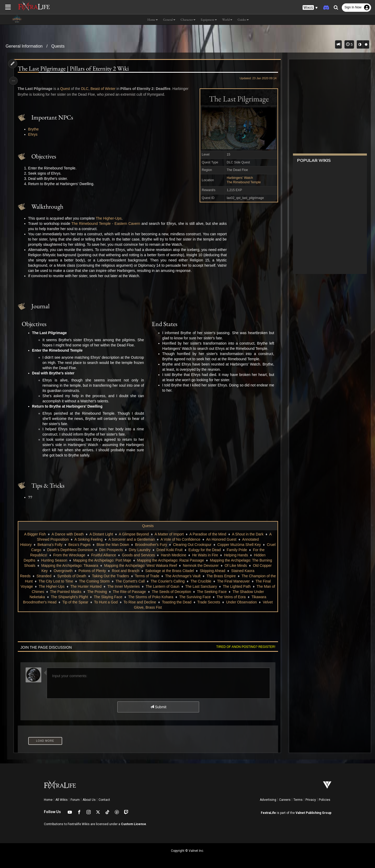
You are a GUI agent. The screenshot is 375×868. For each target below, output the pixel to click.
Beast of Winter (104, 89)
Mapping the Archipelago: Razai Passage (170, 560)
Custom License (134, 824)
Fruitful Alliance (106, 555)
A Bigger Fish (35, 534)
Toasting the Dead (177, 602)
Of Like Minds (236, 566)
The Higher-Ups (110, 218)
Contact (104, 800)
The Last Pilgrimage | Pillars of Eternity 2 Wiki (75, 68)
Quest (66, 89)
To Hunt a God (106, 602)
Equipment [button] (209, 20)
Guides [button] (243, 20)
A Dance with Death (68, 534)
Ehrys (34, 134)
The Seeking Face (214, 592)
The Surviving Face (195, 597)
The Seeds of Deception (173, 592)
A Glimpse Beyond (134, 534)
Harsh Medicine (176, 555)
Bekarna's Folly (61, 545)
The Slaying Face (108, 597)
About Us (89, 800)
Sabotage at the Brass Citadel (169, 571)
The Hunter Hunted (88, 586)
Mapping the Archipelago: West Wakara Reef (140, 566)
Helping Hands (239, 555)
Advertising (268, 800)
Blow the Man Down (124, 545)
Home (48, 800)
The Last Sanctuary (203, 586)
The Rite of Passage (131, 592)
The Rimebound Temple (242, 182)
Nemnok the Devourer (201, 566)
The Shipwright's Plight (69, 597)
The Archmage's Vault (186, 576)
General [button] (169, 20)
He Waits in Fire (208, 555)
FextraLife (268, 813)
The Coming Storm (97, 581)
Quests (58, 46)
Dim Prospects (125, 550)
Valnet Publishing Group (313, 813)
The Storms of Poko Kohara (151, 597)
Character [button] (188, 20)
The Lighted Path (239, 586)
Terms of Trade (150, 576)
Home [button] (153, 20)
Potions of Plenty (92, 571)
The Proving (99, 592)
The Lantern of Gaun (164, 586)
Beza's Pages (90, 545)
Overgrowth (63, 571)
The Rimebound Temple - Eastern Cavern (107, 224)
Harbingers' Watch (238, 178)
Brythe (35, 129)
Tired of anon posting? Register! (244, 647)
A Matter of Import (169, 534)
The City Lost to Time (59, 581)
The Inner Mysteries (125, 586)
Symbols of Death (75, 576)
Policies (325, 800)
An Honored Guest (221, 539)
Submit (158, 707)
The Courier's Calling (170, 581)
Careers (285, 800)
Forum (75, 800)
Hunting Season (54, 560)
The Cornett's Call (133, 581)
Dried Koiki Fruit (183, 550)
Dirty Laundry (154, 550)
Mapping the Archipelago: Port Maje (102, 560)
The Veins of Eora (231, 597)
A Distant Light (101, 534)
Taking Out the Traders (113, 576)
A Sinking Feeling (88, 539)
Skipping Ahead (212, 571)
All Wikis (62, 800)
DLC (86, 89)
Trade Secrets (208, 602)
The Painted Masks (67, 592)
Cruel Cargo (45, 550)
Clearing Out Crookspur (203, 545)
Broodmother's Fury (162, 545)
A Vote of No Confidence (180, 539)
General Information (24, 46)
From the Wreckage (72, 555)
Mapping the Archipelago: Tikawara (70, 566)
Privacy (311, 800)
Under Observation (241, 602)
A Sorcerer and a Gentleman (131, 539)
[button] (310, 8)
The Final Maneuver (236, 581)
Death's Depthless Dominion (84, 550)
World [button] (227, 20)
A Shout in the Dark (248, 534)
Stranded (47, 576)
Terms (298, 800)
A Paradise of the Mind (208, 534)
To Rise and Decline (140, 602)
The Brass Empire (224, 576)
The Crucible (204, 581)
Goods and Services (141, 555)
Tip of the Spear (75, 602)
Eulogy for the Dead (218, 550)
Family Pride (251, 550)
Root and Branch (125, 571)
